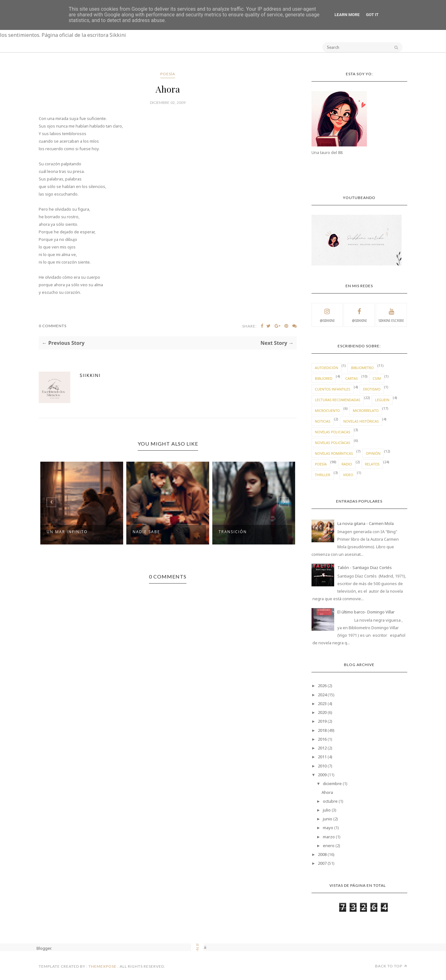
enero (329, 846)
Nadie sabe (146, 532)
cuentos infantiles (333, 389)
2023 (322, 704)
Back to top (391, 966)
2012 (322, 748)
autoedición (327, 368)
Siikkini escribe (391, 315)
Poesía (168, 74)
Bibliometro (362, 368)
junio (328, 819)
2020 (322, 712)
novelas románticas (334, 453)
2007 (322, 863)
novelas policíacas (333, 443)
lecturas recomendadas (338, 400)
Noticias (323, 421)
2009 (322, 775)
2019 (322, 721)
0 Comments (53, 326)
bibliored (324, 378)
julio (327, 810)
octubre (330, 801)
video (348, 475)
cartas (352, 378)
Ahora (327, 792)
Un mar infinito (67, 532)
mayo (328, 828)
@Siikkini (327, 315)
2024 (322, 695)
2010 (322, 766)
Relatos (372, 464)
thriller (323, 475)
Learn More (347, 15)
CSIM (377, 378)
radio (347, 464)
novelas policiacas (333, 432)
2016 (322, 739)
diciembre (332, 783)
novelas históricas (361, 421)
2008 (322, 854)
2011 (322, 757)
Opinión (373, 453)
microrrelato (366, 410)
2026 (322, 686)
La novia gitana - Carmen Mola (366, 523)
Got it (372, 15)
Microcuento (327, 410)
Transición (233, 532)
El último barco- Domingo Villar (366, 612)
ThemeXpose (103, 966)
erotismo (372, 389)
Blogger (44, 948)
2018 (322, 730)
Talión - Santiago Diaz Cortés (365, 567)
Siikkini (90, 375)
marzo (329, 837)
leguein (382, 400)
